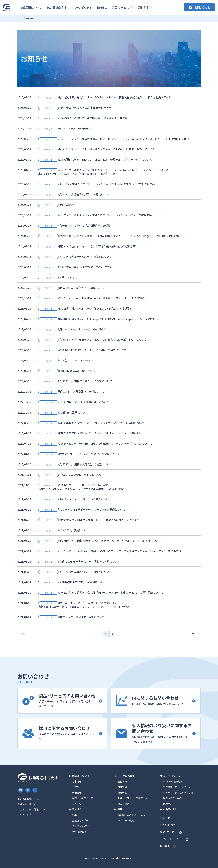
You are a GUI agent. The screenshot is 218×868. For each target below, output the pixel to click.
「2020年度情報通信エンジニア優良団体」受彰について (71, 617)
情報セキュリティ (26, 804)
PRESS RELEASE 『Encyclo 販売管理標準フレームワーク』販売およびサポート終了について (93, 340)
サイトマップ (24, 814)
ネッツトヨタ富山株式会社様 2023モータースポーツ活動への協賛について (82, 350)
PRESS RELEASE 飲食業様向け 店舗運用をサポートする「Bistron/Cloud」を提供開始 (89, 520)
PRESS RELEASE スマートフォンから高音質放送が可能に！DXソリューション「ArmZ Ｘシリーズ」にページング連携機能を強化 (114, 139)
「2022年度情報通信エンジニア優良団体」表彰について (71, 391)
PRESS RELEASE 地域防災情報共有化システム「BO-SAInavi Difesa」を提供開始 (85, 308)
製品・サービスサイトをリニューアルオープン (66, 360)
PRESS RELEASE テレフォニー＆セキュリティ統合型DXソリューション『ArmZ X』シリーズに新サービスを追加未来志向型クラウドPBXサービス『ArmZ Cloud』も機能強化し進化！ (104, 172)
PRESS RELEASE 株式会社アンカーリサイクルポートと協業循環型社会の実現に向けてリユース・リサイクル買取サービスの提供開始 (81, 487)
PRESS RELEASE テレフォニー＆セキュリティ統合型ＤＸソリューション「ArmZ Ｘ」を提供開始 (95, 215)
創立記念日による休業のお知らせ (58, 277)
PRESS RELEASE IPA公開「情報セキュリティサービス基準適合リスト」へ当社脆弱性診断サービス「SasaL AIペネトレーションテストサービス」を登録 (84, 605)
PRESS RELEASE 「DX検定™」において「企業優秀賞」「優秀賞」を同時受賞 (83, 118)
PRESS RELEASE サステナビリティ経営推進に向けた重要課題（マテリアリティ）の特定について (95, 443)
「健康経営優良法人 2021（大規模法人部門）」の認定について (75, 572)
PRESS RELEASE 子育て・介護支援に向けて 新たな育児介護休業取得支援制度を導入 (88, 246)
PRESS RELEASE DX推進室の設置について (63, 412)
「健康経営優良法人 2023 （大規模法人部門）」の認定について (75, 381)
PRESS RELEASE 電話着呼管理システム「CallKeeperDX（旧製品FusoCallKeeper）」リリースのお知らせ (99, 319)
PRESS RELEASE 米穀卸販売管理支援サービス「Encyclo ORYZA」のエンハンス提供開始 (90, 433)
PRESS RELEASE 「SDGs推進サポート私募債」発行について (74, 402)
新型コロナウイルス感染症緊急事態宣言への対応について (72, 582)
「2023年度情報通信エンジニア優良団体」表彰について (71, 288)
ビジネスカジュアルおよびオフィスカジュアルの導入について (75, 499)
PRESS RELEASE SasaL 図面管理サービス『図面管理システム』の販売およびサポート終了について (97, 149)
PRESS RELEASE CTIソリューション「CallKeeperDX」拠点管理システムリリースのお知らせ (93, 298)
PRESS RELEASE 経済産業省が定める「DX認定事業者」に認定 (75, 267)
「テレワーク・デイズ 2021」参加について (64, 530)
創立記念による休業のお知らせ (57, 205)
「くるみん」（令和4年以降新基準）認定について (67, 371)
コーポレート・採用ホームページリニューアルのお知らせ (72, 329)
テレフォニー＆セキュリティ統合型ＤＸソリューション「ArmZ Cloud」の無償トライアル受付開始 (97, 184)
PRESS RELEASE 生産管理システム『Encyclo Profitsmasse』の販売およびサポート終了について (95, 159)
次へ (194, 634)
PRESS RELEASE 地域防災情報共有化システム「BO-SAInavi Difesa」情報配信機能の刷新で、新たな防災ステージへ (106, 97)
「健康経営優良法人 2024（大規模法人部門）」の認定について (75, 257)
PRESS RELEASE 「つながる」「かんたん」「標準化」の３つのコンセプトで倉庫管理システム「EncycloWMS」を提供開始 (110, 551)
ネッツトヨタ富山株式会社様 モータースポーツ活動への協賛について (79, 454)
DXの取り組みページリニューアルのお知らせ (65, 128)
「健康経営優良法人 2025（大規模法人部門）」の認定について (75, 194)
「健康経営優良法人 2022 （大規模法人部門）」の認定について (75, 464)
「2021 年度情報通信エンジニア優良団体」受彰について (72, 475)
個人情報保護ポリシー (29, 799)
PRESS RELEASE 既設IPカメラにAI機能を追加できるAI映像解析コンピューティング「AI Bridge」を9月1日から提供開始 (109, 236)
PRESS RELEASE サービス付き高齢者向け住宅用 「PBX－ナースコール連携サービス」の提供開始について (101, 592)
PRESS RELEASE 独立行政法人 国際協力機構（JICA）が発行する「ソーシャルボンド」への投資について (100, 541)
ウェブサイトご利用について (32, 809)
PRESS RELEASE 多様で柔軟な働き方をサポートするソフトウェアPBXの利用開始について (91, 423)
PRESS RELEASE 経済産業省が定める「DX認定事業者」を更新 (75, 108)
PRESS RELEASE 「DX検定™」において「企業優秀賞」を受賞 (74, 225)
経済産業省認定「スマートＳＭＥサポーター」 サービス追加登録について (82, 509)
